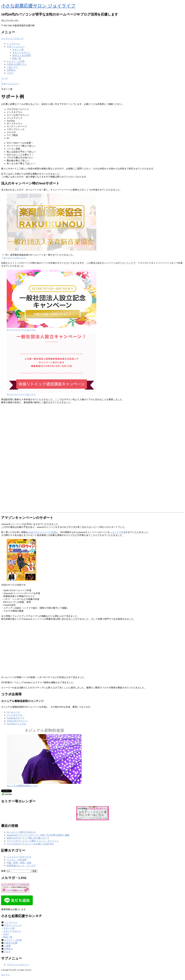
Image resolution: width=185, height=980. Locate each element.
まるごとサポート (21, 52)
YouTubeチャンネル (16, 724)
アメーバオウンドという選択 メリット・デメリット (33, 841)
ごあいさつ (12, 67)
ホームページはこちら (15, 258)
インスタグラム (15, 715)
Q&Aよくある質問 (22, 55)
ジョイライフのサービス (19, 857)
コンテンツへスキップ (12, 38)
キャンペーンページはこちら (21, 330)
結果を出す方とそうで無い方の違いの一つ (28, 838)
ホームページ (13, 712)
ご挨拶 (7, 946)
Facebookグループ (16, 718)
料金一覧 (17, 58)
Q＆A (6, 934)
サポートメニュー (16, 47)
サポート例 (18, 50)
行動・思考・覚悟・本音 (19, 863)
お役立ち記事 (11, 943)
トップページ (13, 44)
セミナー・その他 (16, 61)
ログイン (6, 975)
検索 (3, 871)
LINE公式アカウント (17, 721)
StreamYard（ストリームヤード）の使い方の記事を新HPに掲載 (38, 835)
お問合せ (11, 70)
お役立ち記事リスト (17, 64)
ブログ (10, 73)
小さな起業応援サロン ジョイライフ (38, 6)
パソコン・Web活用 (17, 860)
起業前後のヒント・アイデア (21, 866)
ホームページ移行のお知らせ (21, 832)
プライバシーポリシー (18, 965)
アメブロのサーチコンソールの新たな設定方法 (30, 844)
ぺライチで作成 (118, 532)
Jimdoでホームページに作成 (42, 532)
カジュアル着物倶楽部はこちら (22, 786)
